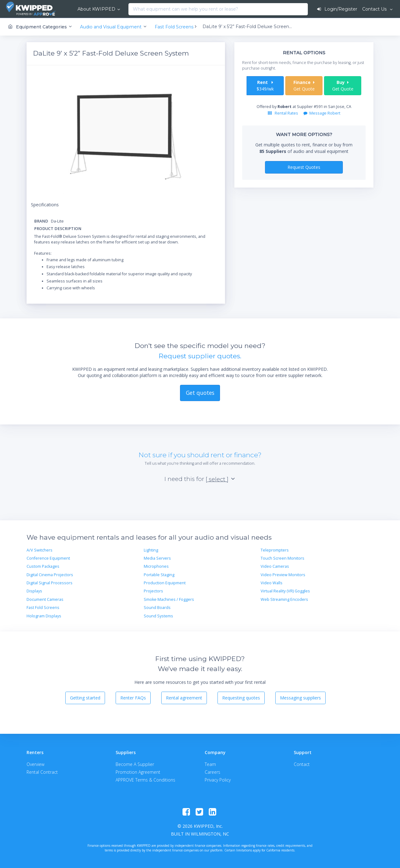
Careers (212, 772)
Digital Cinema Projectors (50, 575)
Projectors (153, 591)
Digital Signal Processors (50, 583)
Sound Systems (158, 616)
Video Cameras (275, 566)
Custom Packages (43, 566)
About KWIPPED (96, 9)
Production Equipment (165, 583)
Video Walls (272, 583)
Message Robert (322, 113)
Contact (302, 764)
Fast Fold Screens (43, 608)
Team (210, 764)
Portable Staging (159, 575)
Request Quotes (304, 167)
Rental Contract (42, 772)
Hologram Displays (44, 616)
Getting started (85, 698)
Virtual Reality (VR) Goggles (285, 591)
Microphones (156, 566)
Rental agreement (184, 698)
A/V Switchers (40, 550)
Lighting (151, 550)
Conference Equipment (48, 558)
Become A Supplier (135, 764)
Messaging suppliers (300, 698)
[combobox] (130, 9)
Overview (35, 764)
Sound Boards (157, 608)
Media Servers (157, 558)
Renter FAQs (133, 698)
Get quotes (200, 393)
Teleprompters (275, 550)
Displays (34, 591)
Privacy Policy (218, 780)
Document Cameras (45, 599)
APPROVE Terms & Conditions (145, 780)
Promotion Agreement (138, 772)
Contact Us (375, 9)
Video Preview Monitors (283, 575)
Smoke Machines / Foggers (169, 599)
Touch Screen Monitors (282, 558)
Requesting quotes (241, 698)
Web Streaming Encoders (284, 599)
